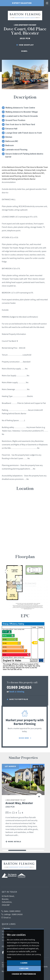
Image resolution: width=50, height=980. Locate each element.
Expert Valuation (22, 3)
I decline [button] (24, 968)
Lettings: (12, 914)
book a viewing (17, 692)
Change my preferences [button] (24, 974)
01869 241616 (19, 687)
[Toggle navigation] (47, 3)
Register (6, 928)
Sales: (11, 911)
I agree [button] (24, 963)
